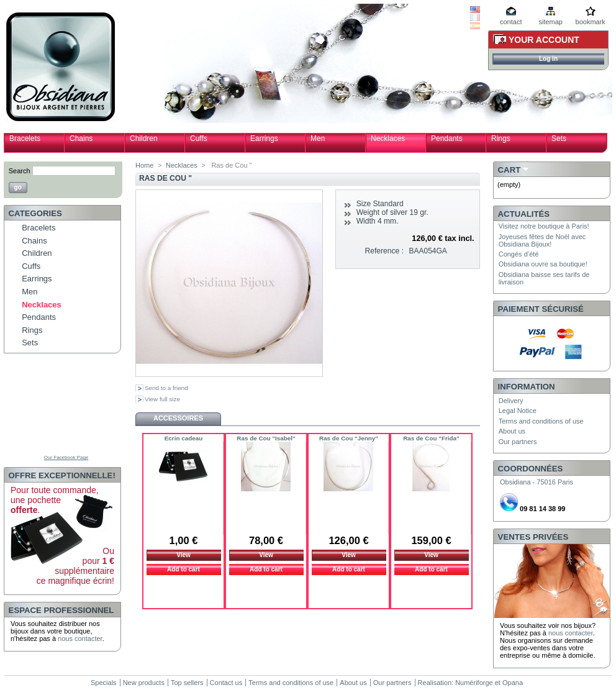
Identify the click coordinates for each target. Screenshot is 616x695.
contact (511, 22)
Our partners (518, 442)
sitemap (550, 22)
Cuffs (199, 139)
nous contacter (80, 638)
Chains (81, 139)
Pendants (447, 139)
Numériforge (474, 683)
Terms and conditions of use (541, 421)
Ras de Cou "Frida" (431, 438)
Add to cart (183, 569)
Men (318, 139)
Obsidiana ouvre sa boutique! (543, 264)
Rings (501, 139)
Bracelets (25, 139)
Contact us (226, 683)
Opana (513, 683)
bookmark (591, 22)
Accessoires (178, 418)
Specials (104, 683)
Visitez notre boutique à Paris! (544, 226)
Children (144, 139)
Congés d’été (519, 254)
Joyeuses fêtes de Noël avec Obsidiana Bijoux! (542, 240)
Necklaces (388, 139)
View (183, 555)
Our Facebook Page (66, 457)
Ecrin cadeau (183, 438)
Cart (510, 170)
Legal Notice (518, 411)
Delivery (511, 401)
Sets (559, 139)
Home (144, 165)
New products (144, 683)
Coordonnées (531, 469)
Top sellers (187, 683)
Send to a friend (166, 388)
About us (512, 431)
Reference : (385, 251)
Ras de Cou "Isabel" (266, 438)
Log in (548, 59)
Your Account (544, 40)
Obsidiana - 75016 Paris (537, 482)
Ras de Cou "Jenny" (349, 438)
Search (20, 171)
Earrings (264, 139)
